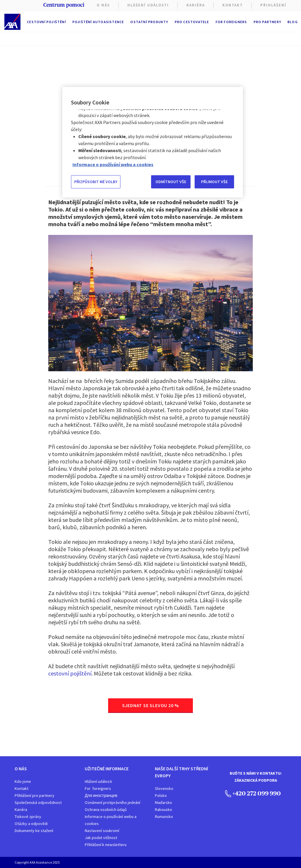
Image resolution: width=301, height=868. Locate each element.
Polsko (161, 795)
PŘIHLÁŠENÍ (273, 5)
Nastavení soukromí (102, 831)
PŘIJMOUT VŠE (214, 182)
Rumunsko (164, 817)
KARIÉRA (196, 5)
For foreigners (231, 22)
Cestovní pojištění (46, 22)
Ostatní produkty (149, 22)
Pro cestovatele (192, 22)
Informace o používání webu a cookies (111, 820)
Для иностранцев (101, 795)
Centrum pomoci (64, 5)
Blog (293, 22)
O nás (103, 5)
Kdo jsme (23, 781)
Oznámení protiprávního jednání (113, 802)
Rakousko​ (164, 809)
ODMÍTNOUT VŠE (171, 182)
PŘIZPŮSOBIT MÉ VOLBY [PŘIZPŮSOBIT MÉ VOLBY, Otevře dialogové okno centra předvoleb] (96, 182)
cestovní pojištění (70, 673)
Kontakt (233, 5)
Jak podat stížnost (101, 838)
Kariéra (21, 809)
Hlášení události (98, 781)
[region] (153, 142)
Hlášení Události (148, 5)
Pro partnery (267, 22)
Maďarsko (164, 802)
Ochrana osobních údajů (106, 809)
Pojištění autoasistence (98, 22)
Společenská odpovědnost (38, 802)
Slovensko (164, 788)
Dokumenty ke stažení (34, 831)
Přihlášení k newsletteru (106, 845)
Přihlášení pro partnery (34, 795)
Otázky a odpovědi (31, 824)
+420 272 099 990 (253, 793)
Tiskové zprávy (28, 817)
